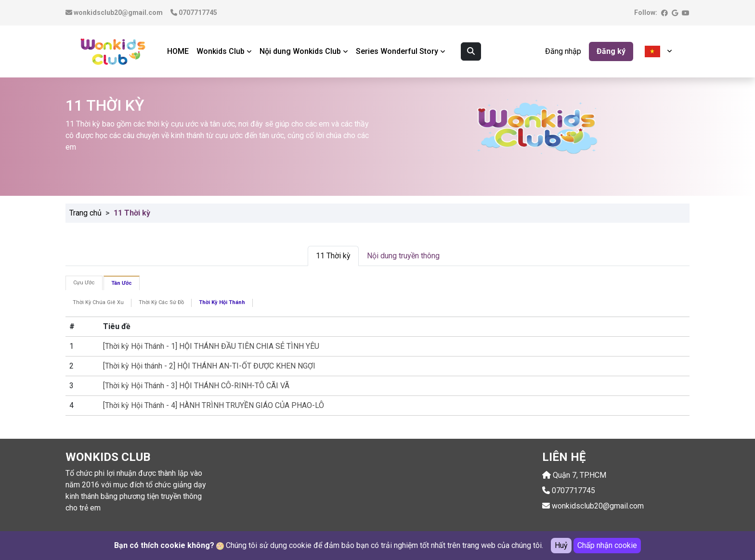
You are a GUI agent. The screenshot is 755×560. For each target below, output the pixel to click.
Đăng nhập (563, 51)
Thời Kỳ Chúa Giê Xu (98, 302)
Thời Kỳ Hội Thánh (222, 302)
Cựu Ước (84, 283)
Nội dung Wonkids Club (304, 51)
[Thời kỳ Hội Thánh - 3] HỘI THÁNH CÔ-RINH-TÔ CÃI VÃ (196, 386)
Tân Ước (122, 283)
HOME (178, 51)
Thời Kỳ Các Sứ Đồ (161, 302)
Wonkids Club (224, 51)
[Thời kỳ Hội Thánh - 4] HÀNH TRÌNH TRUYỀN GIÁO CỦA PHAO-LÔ (214, 405)
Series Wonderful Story (401, 51)
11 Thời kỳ (333, 256)
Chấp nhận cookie (607, 545)
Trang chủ (85, 213)
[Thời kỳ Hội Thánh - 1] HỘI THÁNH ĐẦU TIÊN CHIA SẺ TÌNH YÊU (211, 346)
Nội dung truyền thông (403, 256)
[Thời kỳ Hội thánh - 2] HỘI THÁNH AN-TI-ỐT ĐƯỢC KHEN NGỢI (209, 366)
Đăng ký (611, 51)
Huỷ (561, 545)
